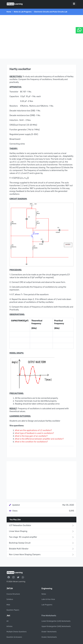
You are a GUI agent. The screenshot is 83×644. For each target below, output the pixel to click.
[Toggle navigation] (74, 4)
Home (9, 12)
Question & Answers (14, 637)
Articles (9, 626)
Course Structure (13, 594)
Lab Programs (47, 605)
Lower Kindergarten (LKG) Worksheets (56, 621)
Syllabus (10, 599)
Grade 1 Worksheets (49, 632)
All (7, 621)
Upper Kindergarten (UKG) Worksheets (56, 626)
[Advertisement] (41, 37)
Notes (44, 594)
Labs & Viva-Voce (48, 599)
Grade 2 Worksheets (49, 637)
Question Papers (13, 610)
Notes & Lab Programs (23, 12)
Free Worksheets (49, 616)
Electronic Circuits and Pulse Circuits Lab (51, 12)
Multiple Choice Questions (16, 632)
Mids (8, 605)
